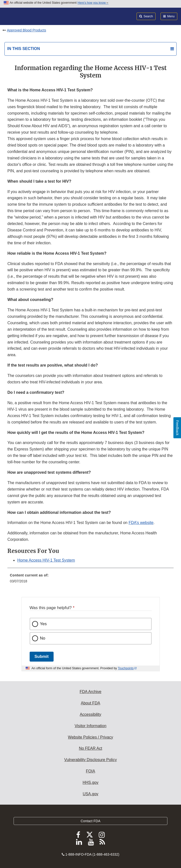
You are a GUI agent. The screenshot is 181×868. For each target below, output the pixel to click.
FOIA (90, 771)
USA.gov (90, 794)
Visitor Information (90, 726)
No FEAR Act (90, 748)
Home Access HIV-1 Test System (46, 560)
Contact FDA (90, 821)
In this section (23, 49)
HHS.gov (90, 782)
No (43, 638)
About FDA (90, 703)
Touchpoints (126, 668)
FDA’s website (141, 523)
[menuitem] (90, 580)
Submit (42, 657)
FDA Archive (90, 692)
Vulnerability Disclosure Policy (90, 760)
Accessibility (90, 714)
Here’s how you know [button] (93, 3)
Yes (43, 624)
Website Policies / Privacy (90, 737)
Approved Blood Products (27, 30)
